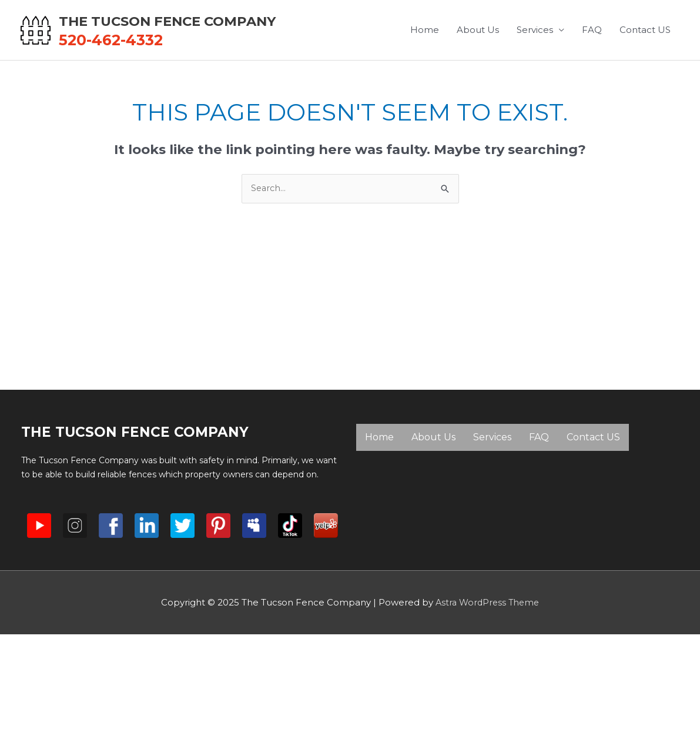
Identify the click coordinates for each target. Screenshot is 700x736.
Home (425, 82)
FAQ (592, 82)
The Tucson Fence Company (227, 21)
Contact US (645, 82)
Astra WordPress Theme (487, 643)
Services (535, 82)
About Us (478, 82)
